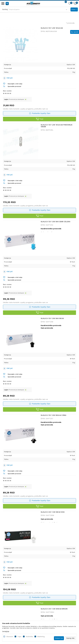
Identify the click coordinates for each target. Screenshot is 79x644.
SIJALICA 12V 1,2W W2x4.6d (52, 28)
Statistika (29, 637)
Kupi (39, 119)
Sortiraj (5, 9)
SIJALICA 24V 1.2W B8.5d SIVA (53, 512)
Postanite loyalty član (41, 113)
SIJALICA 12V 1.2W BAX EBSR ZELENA (55, 222)
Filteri (74, 9)
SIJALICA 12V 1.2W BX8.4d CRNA (53, 415)
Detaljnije (6, 631)
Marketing (41, 637)
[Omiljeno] (69, 4)
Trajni (19, 637)
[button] (7, 3)
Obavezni (10, 637)
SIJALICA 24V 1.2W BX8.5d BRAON (54, 609)
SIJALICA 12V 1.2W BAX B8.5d (52, 318)
